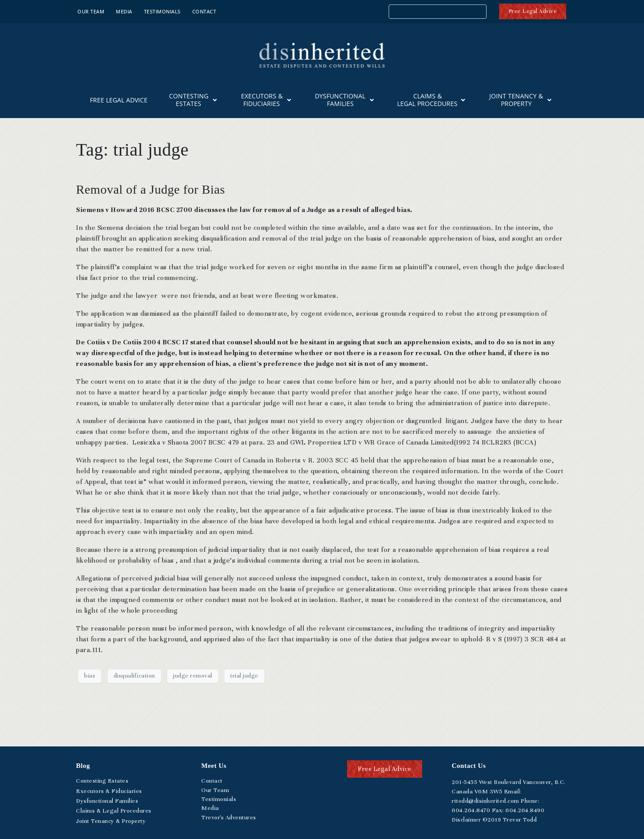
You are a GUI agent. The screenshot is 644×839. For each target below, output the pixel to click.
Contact (204, 11)
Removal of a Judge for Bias (150, 189)
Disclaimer (466, 820)
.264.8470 (471, 810)
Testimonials (162, 11)
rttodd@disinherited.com (485, 801)
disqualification (134, 676)
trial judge (244, 676)
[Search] (481, 13)
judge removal (193, 676)
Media (124, 11)
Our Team (91, 11)
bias (90, 676)
